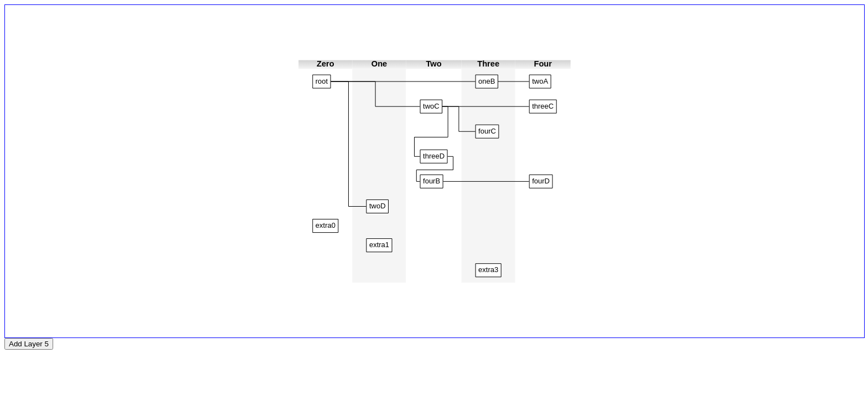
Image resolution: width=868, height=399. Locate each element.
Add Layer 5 (29, 344)
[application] (435, 171)
